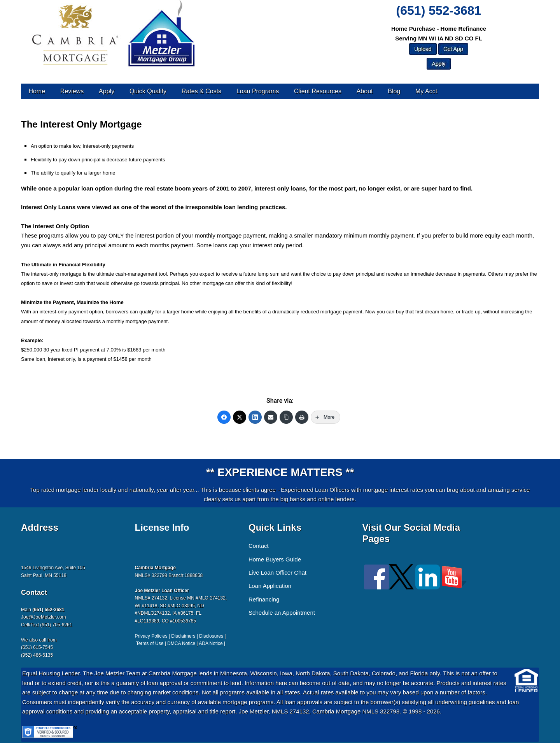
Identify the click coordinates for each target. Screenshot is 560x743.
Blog (394, 91)
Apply (107, 91)
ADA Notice (211, 643)
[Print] (302, 417)
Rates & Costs (201, 91)
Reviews (72, 91)
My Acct (426, 91)
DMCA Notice (181, 643)
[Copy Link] (286, 417)
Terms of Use (150, 643)
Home (37, 91)
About (365, 91)
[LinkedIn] (255, 417)
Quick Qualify (148, 91)
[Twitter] (240, 417)
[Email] (271, 417)
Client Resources (318, 91)
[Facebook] (224, 417)
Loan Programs (258, 91)
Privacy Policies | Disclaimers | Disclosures (179, 636)
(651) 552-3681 (439, 10)
